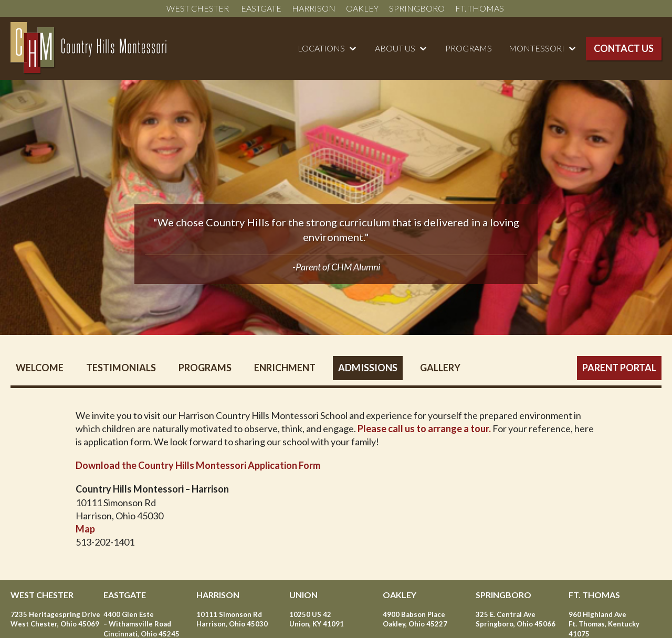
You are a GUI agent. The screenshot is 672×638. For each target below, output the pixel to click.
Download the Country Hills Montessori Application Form (198, 465)
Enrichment (285, 368)
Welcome (40, 368)
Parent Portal (619, 368)
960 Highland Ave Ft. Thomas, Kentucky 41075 (604, 624)
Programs (469, 48)
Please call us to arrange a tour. (424, 428)
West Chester (198, 8)
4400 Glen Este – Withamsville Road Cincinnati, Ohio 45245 (141, 624)
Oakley (362, 8)
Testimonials (121, 368)
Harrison (314, 8)
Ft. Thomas (480, 8)
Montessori (537, 48)
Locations (321, 48)
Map (85, 529)
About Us (395, 48)
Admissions (368, 368)
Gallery (440, 368)
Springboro (417, 8)
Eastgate (261, 8)
